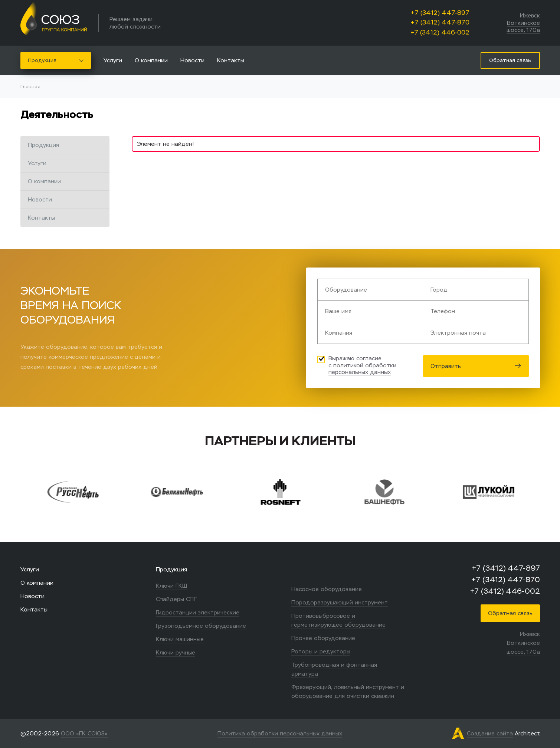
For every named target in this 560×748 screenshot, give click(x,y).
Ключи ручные (176, 652)
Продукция (56, 60)
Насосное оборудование (327, 589)
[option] (86, 492)
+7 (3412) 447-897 (440, 13)
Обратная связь (510, 613)
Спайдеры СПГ (176, 599)
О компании (151, 60)
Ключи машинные (180, 639)
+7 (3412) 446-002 (440, 32)
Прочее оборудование (323, 638)
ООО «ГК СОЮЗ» (84, 733)
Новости (192, 60)
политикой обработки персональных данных (362, 369)
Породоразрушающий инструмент (340, 602)
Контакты (231, 60)
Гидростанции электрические (198, 612)
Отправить (476, 366)
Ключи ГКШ (171, 586)
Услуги (113, 60)
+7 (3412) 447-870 (440, 22)
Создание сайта (490, 733)
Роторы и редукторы (321, 651)
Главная (30, 87)
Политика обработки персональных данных (280, 733)
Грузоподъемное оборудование (201, 626)
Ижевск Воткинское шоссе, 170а (523, 23)
